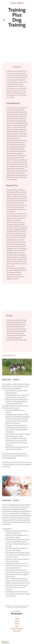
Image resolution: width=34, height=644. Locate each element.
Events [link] (17, 623)
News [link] (17, 626)
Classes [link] (17, 621)
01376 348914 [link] (17, 3)
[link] (17, 20)
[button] (4, 20)
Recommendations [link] (17, 628)
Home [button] (17, 619)
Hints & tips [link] (17, 631)
